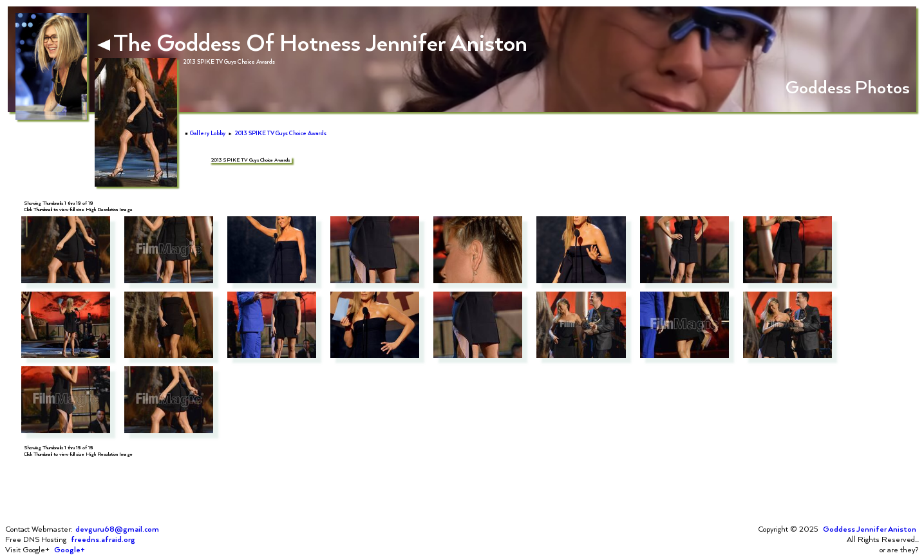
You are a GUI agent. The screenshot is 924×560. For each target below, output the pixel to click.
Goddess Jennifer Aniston (870, 529)
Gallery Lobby (208, 133)
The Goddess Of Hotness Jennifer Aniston (312, 42)
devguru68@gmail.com (117, 529)
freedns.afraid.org (103, 539)
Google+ (70, 550)
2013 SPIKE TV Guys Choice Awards (281, 133)
